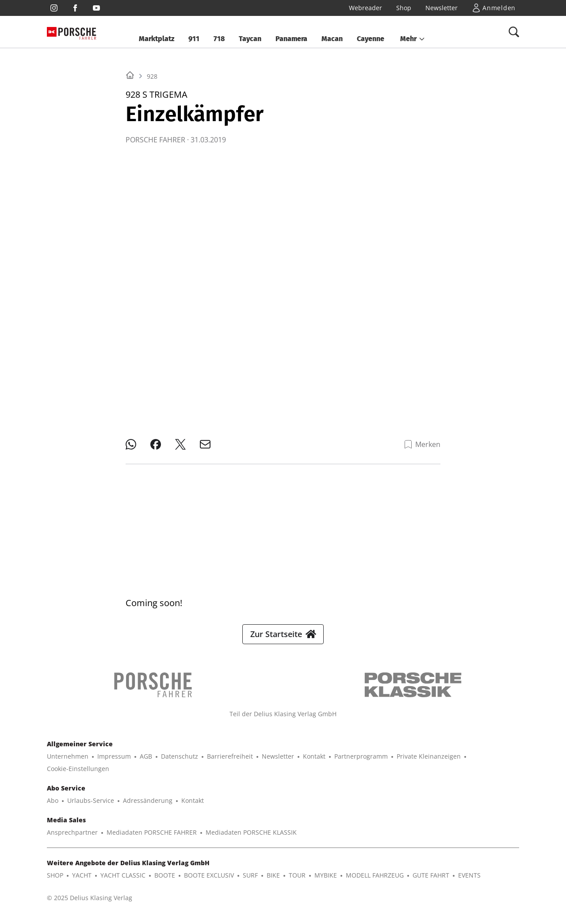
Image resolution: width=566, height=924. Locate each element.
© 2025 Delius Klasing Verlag (90, 905)
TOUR (297, 882)
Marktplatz (157, 39)
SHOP (55, 882)
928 (152, 187)
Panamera (291, 39)
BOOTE (165, 882)
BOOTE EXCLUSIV (209, 882)
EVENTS (469, 882)
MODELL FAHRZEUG (375, 882)
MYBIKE (326, 882)
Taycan (250, 39)
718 (219, 39)
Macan (332, 39)
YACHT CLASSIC (123, 882)
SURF (250, 882)
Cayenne (371, 39)
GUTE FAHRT (431, 882)
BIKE (273, 882)
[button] (413, 39)
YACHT (82, 882)
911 (194, 39)
